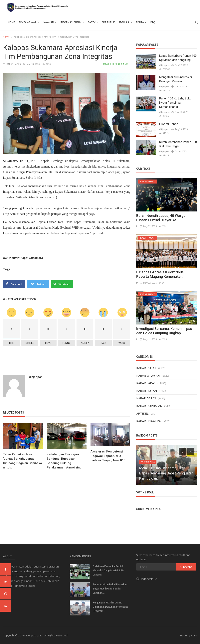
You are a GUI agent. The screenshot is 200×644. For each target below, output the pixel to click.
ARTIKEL (142, 413)
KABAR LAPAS (12, 64)
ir (137, 226)
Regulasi (125, 22)
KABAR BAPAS (146, 398)
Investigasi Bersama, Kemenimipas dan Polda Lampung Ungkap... (164, 331)
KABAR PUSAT (146, 368)
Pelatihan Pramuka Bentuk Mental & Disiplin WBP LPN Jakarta (108, 570)
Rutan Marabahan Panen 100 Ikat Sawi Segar (178, 144)
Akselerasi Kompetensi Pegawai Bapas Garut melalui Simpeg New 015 (108, 456)
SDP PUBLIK (108, 22)
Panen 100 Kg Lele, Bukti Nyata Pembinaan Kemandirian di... (175, 103)
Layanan (50, 22)
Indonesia (147, 579)
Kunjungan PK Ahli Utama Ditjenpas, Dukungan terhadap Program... (110, 607)
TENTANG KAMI (29, 22)
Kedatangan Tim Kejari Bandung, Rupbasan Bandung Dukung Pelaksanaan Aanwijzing (64, 461)
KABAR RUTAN (147, 391)
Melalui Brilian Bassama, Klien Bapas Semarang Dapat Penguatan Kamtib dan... (166, 473)
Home (11, 22)
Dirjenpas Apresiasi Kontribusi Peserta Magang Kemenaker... (160, 274)
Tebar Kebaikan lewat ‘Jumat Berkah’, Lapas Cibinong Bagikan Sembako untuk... (22, 461)
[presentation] (182, 451)
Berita (141, 22)
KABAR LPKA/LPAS (149, 421)
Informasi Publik (72, 22)
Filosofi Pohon (169, 124)
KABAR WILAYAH (148, 375)
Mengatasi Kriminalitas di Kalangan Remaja (176, 79)
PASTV (93, 22)
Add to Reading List (116, 64)
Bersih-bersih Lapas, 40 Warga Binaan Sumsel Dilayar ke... (161, 218)
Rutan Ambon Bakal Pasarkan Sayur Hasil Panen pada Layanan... (110, 589)
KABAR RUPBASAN (149, 406)
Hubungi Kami (189, 635)
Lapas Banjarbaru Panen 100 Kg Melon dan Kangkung (178, 58)
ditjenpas (36, 377)
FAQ (153, 22)
